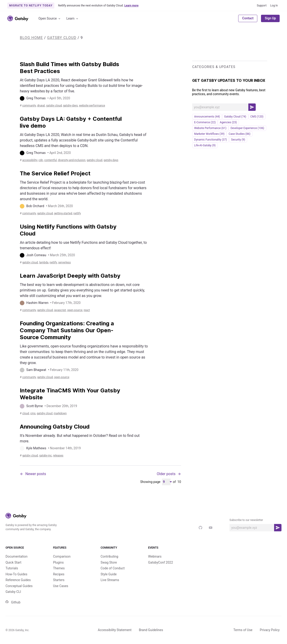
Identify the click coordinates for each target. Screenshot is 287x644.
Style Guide (109, 574)
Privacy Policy (270, 630)
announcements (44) (207, 117)
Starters (59, 580)
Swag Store (109, 562)
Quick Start (13, 562)
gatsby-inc (45, 456)
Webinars (155, 556)
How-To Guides (16, 574)
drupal (41, 106)
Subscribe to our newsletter (246, 520)
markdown (60, 413)
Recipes (59, 574)
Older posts (169, 474)
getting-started (63, 213)
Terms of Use (243, 630)
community (29, 106)
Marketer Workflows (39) (209, 134)
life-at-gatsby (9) (205, 145)
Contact (248, 18)
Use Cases (61, 586)
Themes (59, 568)
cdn (41, 160)
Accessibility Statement (115, 630)
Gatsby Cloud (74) (235, 117)
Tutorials (12, 568)
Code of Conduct (113, 568)
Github (13, 602)
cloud (26, 413)
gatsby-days (70, 106)
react (87, 310)
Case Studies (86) (239, 134)
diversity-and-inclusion (72, 160)
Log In (274, 6)
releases (58, 456)
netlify (77, 213)
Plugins (58, 562)
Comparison (62, 556)
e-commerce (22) (205, 122)
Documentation (17, 556)
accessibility (30, 160)
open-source (75, 310)
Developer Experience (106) (247, 128)
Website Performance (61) (210, 128)
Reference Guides (18, 580)
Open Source (50, 19)
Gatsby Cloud (62, 38)
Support (262, 6)
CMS (33, 413)
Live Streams (110, 580)
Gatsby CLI (13, 592)
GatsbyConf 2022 (161, 562)
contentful (50, 160)
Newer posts (33, 474)
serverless (65, 262)
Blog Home (31, 38)
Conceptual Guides (19, 586)
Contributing (109, 556)
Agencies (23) (228, 122)
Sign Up (270, 18)
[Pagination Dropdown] (166, 482)
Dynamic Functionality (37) (211, 140)
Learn (73, 19)
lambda (44, 262)
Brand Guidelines (151, 630)
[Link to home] (18, 18)
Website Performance (92, 106)
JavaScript (60, 310)
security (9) (238, 140)
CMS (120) (257, 117)
